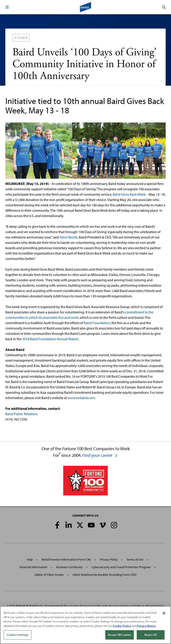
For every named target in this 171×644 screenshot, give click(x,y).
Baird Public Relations (21, 414)
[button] (7, 7)
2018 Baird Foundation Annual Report (50, 339)
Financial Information (33, 567)
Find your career (100, 455)
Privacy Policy (109, 559)
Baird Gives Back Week (129, 194)
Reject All (151, 635)
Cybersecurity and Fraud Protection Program (121, 567)
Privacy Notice (146, 626)
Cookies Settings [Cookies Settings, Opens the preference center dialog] (17, 635)
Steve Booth (68, 237)
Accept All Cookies (120, 635)
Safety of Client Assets (49, 575)
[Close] (164, 613)
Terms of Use (135, 559)
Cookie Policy (122, 626)
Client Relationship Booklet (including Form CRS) (105, 575)
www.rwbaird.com (81, 398)
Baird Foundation (97, 323)
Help (30, 559)
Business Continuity (69, 567)
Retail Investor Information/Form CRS (66, 559)
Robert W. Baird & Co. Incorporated (39, 606)
